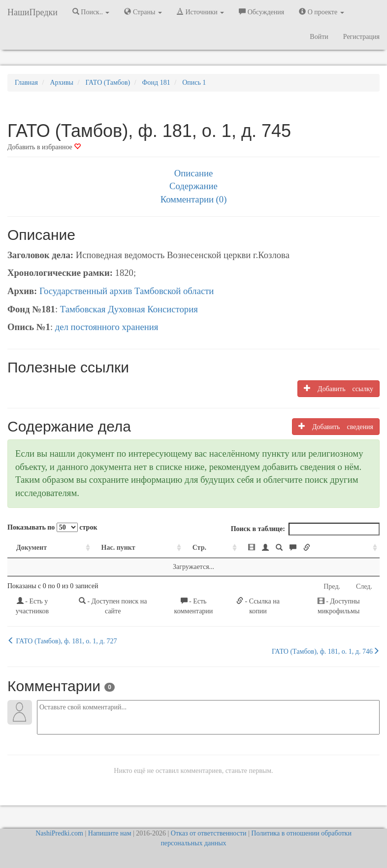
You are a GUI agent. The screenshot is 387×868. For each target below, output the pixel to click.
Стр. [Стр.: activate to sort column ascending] (199, 548)
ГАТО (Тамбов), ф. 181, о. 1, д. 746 (326, 651)
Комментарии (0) (194, 199)
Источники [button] (200, 12)
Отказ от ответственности (209, 833)
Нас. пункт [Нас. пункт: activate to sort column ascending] (118, 548)
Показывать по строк (52, 527)
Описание (193, 173)
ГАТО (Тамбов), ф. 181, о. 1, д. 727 (62, 641)
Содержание (193, 186)
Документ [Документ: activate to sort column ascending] (32, 548)
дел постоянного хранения (107, 327)
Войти (319, 37)
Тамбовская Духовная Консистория (129, 309)
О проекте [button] (321, 12)
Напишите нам (110, 833)
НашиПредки (32, 12)
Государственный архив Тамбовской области (127, 291)
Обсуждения (261, 12)
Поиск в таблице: (305, 529)
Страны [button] (143, 12)
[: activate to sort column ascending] (309, 548)
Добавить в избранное (44, 147)
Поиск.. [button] (91, 12)
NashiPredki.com (59, 833)
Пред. (332, 586)
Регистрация (361, 37)
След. (364, 586)
